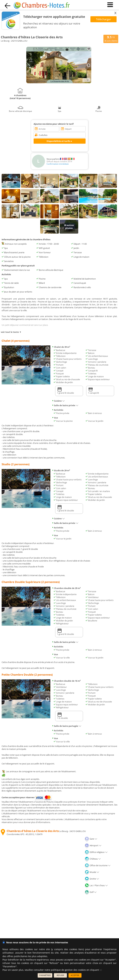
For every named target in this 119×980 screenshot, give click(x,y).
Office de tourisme (98, 865)
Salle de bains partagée (67, 726)
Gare (91, 839)
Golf (91, 892)
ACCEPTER (75, 975)
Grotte (92, 879)
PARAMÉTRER (45, 975)
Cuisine (58, 401)
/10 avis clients (111, 39)
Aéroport (93, 845)
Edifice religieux (96, 852)
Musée (92, 872)
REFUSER (60, 975)
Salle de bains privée (65, 405)
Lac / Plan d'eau (96, 885)
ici (101, 970)
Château (93, 859)
